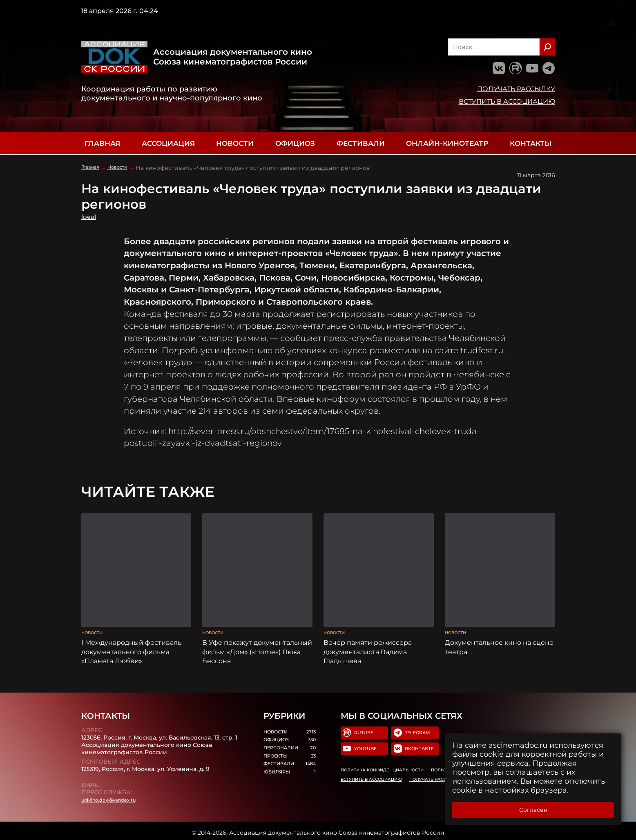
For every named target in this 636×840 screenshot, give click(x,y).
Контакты (531, 143)
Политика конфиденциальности (382, 764)
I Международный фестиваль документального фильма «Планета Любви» (131, 640)
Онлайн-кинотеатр (447, 143)
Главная (102, 143)
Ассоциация (168, 143)
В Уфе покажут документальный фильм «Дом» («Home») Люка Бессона (257, 640)
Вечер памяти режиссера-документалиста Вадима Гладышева (369, 640)
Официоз (295, 143)
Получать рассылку (516, 89)
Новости (235, 143)
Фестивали (361, 143)
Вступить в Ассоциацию (507, 101)
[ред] (91, 216)
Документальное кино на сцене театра (499, 636)
